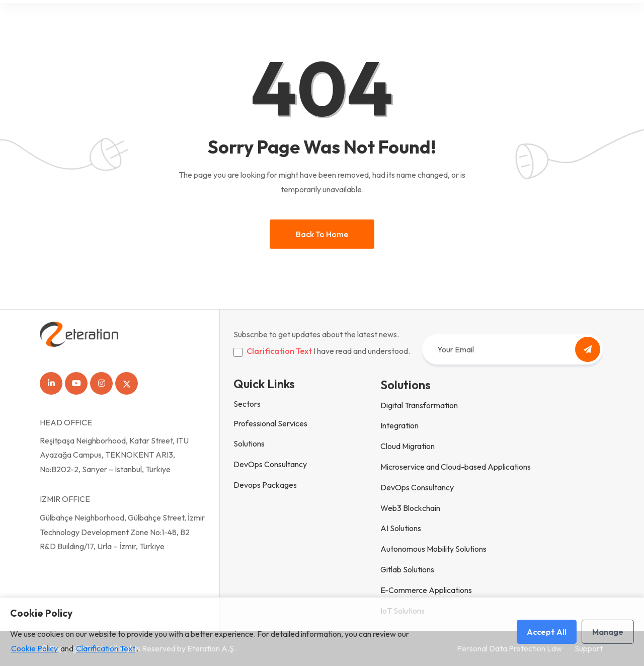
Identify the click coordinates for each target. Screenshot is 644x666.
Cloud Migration (408, 446)
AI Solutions (401, 528)
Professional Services (270, 423)
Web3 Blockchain (410, 508)
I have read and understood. (328, 351)
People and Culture (386, 22)
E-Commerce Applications (426, 590)
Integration (399, 425)
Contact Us (516, 22)
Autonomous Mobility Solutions (433, 549)
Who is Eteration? (307, 22)
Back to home (322, 234)
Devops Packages (265, 485)
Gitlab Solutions (407, 569)
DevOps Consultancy (270, 464)
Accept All (547, 632)
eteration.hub (459, 22)
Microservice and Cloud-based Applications (456, 467)
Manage (608, 632)
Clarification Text (279, 351)
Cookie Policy (34, 648)
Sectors (247, 404)
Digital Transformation (419, 405)
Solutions (249, 443)
